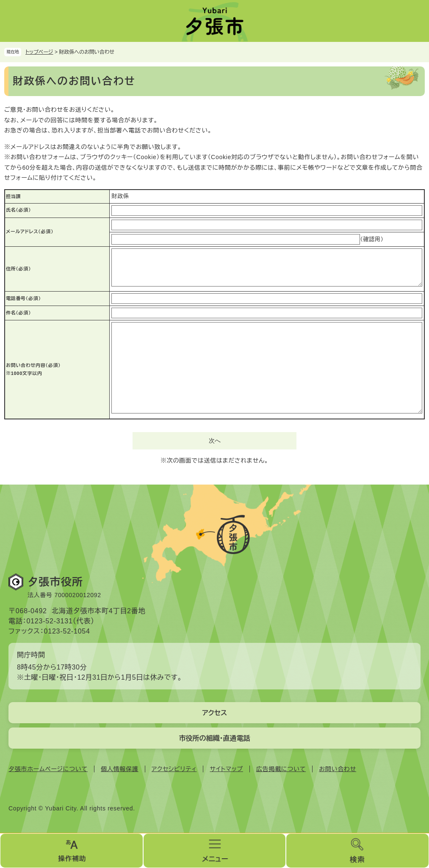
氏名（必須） (18, 210)
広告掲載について (281, 769)
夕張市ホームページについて (48, 769)
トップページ (39, 52)
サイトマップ (226, 769)
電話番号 (24, 298)
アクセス (214, 713)
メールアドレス (30, 231)
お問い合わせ (338, 769)
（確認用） (372, 239)
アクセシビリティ (174, 769)
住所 (18, 269)
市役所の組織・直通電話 (215, 738)
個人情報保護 (120, 769)
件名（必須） (18, 313)
